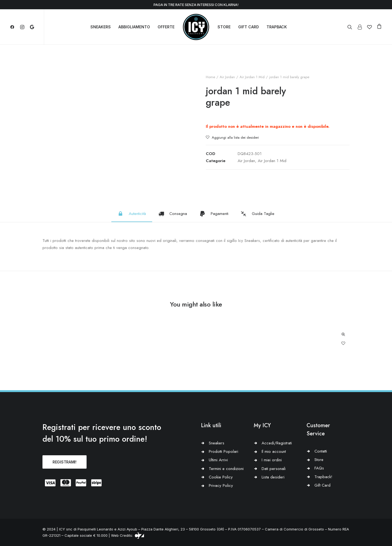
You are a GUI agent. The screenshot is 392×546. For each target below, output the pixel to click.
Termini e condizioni (226, 469)
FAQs (319, 468)
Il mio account (274, 451)
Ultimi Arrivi (218, 460)
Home (210, 77)
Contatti (321, 451)
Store (319, 460)
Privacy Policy (221, 486)
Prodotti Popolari (223, 451)
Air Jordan (227, 77)
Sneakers (217, 443)
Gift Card (322, 485)
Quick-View (343, 334)
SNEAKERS (101, 27)
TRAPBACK (277, 27)
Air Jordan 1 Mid (252, 77)
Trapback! (323, 477)
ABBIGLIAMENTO (134, 27)
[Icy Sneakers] (196, 27)
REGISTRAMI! (65, 462)
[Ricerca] (351, 27)
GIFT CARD (249, 27)
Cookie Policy (221, 477)
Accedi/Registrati (277, 443)
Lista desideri (273, 477)
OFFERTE (166, 27)
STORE (224, 27)
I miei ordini (272, 460)
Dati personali (274, 469)
